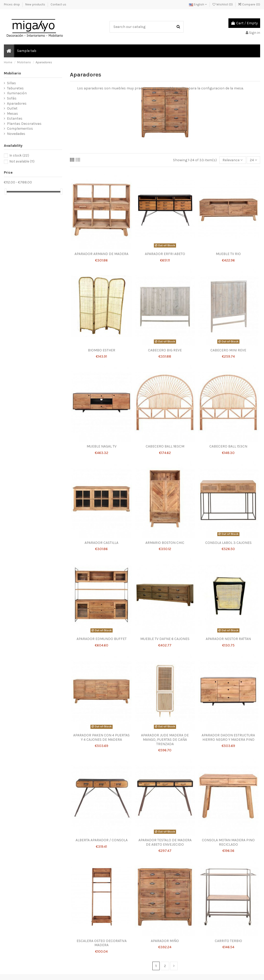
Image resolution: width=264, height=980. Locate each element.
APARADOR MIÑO (165, 941)
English (198, 4)
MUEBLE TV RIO (228, 254)
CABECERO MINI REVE (228, 350)
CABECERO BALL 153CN (228, 446)
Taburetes (15, 88)
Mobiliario (12, 73)
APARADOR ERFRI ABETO (165, 254)
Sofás (12, 98)
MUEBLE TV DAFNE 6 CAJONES (165, 639)
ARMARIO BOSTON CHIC (165, 543)
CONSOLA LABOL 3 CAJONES (228, 543)
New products (36, 4)
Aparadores (17, 103)
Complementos (20, 129)
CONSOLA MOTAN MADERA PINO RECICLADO (228, 842)
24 (253, 160)
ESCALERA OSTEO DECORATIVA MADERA (102, 943)
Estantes (15, 118)
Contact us (58, 4)
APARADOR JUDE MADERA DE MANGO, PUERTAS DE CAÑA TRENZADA (165, 740)
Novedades (16, 134)
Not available (22, 161)
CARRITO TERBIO (228, 941)
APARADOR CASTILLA (101, 543)
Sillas (11, 83)
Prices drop (12, 4)
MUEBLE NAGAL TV (102, 446)
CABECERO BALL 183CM (165, 446)
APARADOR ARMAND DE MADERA (101, 254)
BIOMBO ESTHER (102, 350)
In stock (19, 155)
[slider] (6, 192)
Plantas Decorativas (24, 124)
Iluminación (17, 93)
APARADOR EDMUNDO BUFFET (102, 639)
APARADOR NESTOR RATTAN (228, 639)
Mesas (13, 114)
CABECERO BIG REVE (165, 350)
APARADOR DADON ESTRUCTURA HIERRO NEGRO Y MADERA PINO (228, 737)
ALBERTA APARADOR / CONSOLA (102, 840)
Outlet (12, 108)
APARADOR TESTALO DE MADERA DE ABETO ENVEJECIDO (165, 842)
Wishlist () (223, 4)
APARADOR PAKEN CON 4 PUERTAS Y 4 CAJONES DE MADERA (101, 737)
